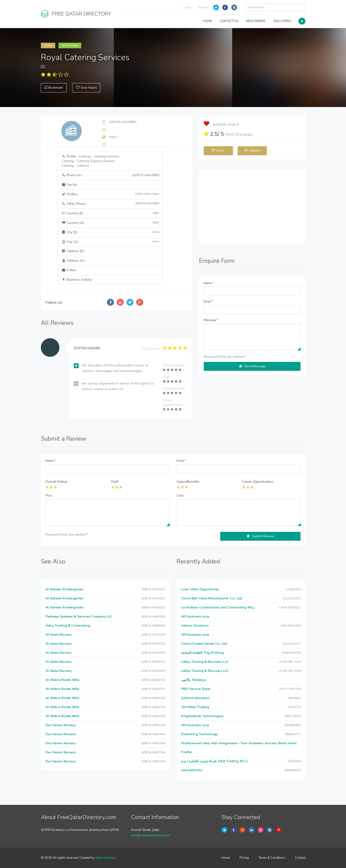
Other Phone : (110, 204)
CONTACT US (229, 21)
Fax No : (70, 185)
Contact (300, 858)
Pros (49, 496)
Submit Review (260, 536)
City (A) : (110, 242)
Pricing (244, 858)
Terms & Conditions (272, 858)
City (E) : (110, 232)
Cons (180, 496)
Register (203, 7)
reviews (244, 134)
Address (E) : (73, 251)
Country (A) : (110, 223)
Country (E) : (110, 213)
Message (211, 320)
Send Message (252, 366)
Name (209, 283)
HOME (207, 21)
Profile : (90, 161)
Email (209, 302)
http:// (113, 137)
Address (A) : (74, 261)
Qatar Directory (106, 858)
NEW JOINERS (256, 21)
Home (226, 858)
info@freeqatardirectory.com (151, 835)
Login (187, 7)
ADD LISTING (282, 21)
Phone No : (110, 175)
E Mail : (69, 270)
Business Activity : (77, 280)
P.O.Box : (110, 194)
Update (252, 151)
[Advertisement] (252, 206)
